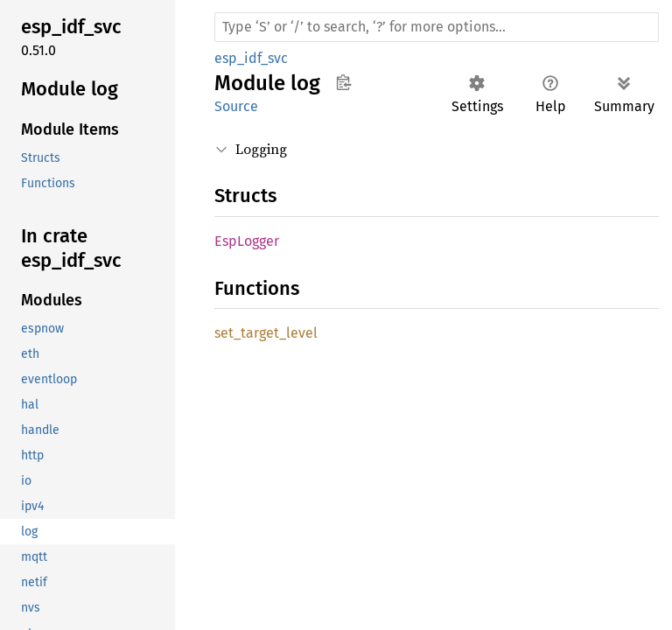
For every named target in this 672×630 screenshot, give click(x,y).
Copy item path (343, 82)
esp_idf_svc (251, 58)
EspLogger (247, 241)
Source (236, 106)
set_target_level (266, 333)
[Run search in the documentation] (437, 27)
